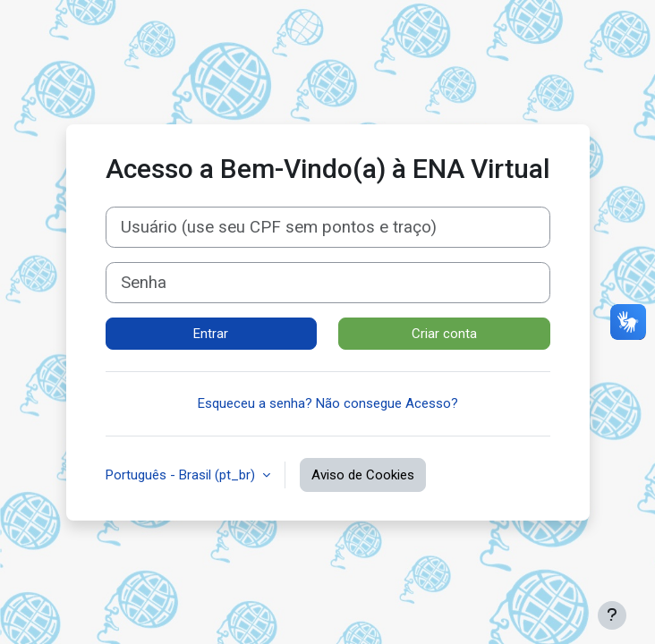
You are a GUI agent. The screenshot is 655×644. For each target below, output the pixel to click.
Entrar (211, 334)
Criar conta (444, 334)
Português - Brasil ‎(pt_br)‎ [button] (182, 475)
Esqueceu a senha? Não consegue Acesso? (328, 403)
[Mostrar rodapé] (612, 615)
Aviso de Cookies (363, 475)
